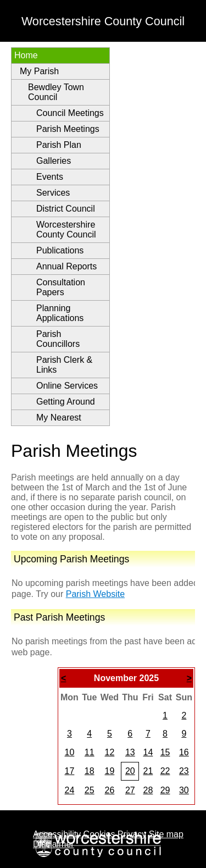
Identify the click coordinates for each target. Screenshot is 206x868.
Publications (60, 250)
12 (109, 752)
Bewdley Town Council (56, 92)
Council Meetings (70, 113)
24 (70, 790)
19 (109, 771)
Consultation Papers (61, 287)
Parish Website (95, 594)
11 (90, 752)
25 (90, 790)
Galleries (54, 161)
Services (53, 193)
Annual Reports (66, 266)
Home (26, 55)
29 (165, 790)
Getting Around (66, 402)
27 (130, 790)
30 (184, 790)
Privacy (132, 834)
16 (184, 752)
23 (184, 771)
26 (109, 790)
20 (130, 771)
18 (90, 771)
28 (148, 790)
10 (70, 752)
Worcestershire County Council (66, 230)
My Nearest (59, 418)
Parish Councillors (58, 339)
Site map (166, 834)
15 (165, 752)
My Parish (39, 71)
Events (50, 177)
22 (165, 771)
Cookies (99, 834)
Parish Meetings (68, 129)
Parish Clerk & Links (64, 365)
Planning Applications (60, 313)
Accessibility (57, 834)
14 (148, 752)
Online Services (67, 386)
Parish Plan (59, 145)
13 (130, 752)
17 (70, 771)
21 (148, 771)
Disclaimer (54, 844)
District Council (66, 209)
